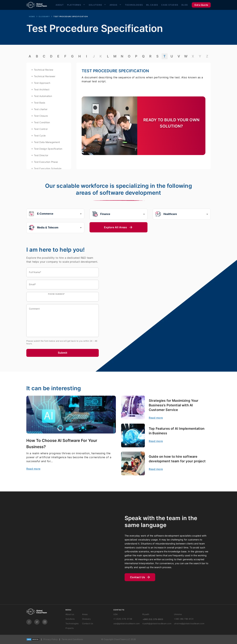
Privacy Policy (51, 639)
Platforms (74, 5)
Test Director (41, 155)
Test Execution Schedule (48, 168)
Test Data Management (47, 142)
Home (32, 16)
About (60, 5)
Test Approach (42, 83)
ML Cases (152, 5)
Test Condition (42, 122)
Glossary (44, 16)
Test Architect (42, 89)
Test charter (41, 109)
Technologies (134, 5)
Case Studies (170, 5)
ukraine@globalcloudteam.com (189, 624)
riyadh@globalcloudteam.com (157, 624)
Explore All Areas (119, 227)
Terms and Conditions (72, 639)
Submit (62, 353)
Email (33, 284)
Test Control (41, 129)
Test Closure (41, 116)
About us (70, 614)
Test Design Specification (48, 149)
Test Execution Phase (46, 162)
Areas (113, 5)
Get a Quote (201, 5)
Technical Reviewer (45, 76)
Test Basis (40, 103)
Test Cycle (40, 136)
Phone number (57, 294)
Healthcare (182, 214)
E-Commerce (55, 214)
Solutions (95, 5)
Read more (33, 469)
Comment (34, 309)
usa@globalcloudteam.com (127, 624)
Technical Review (44, 70)
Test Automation (43, 96)
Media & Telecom (55, 228)
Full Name (35, 272)
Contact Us (140, 577)
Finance (118, 214)
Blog (185, 5)
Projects (70, 628)
